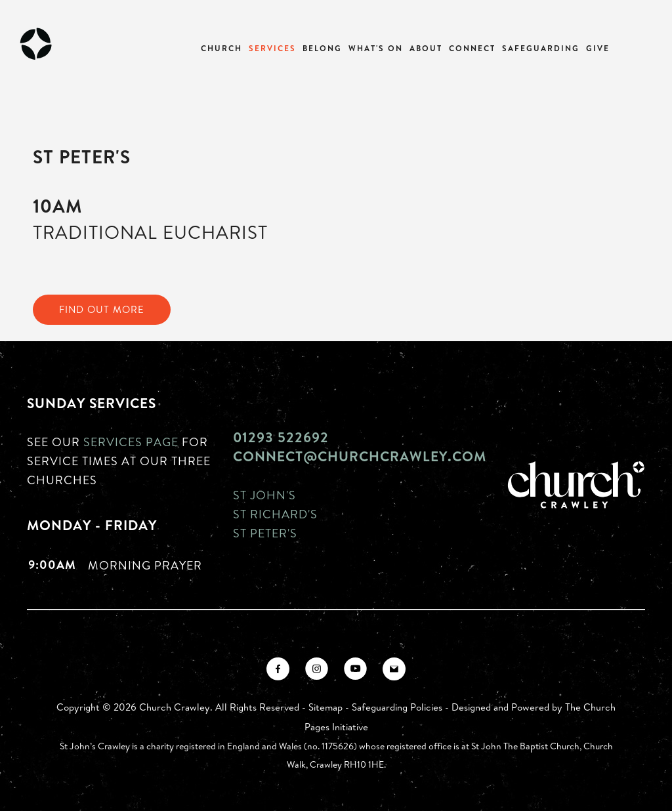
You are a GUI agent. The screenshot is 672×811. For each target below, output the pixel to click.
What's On (376, 48)
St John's (264, 495)
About (426, 48)
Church (221, 48)
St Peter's (265, 533)
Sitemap (325, 707)
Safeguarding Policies (397, 707)
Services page (131, 442)
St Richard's (275, 514)
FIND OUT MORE (102, 309)
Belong (322, 48)
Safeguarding (541, 48)
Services (272, 48)
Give (598, 48)
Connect (472, 48)
